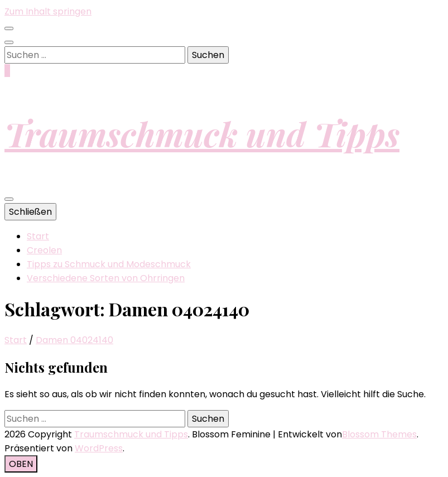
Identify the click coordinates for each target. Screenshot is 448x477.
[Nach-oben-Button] (21, 464)
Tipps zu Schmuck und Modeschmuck (109, 264)
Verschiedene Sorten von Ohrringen (106, 278)
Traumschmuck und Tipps (202, 133)
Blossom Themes (379, 434)
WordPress (99, 448)
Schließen (30, 212)
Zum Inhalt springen (48, 11)
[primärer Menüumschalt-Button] (9, 199)
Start (38, 236)
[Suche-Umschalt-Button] (9, 42)
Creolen (44, 250)
